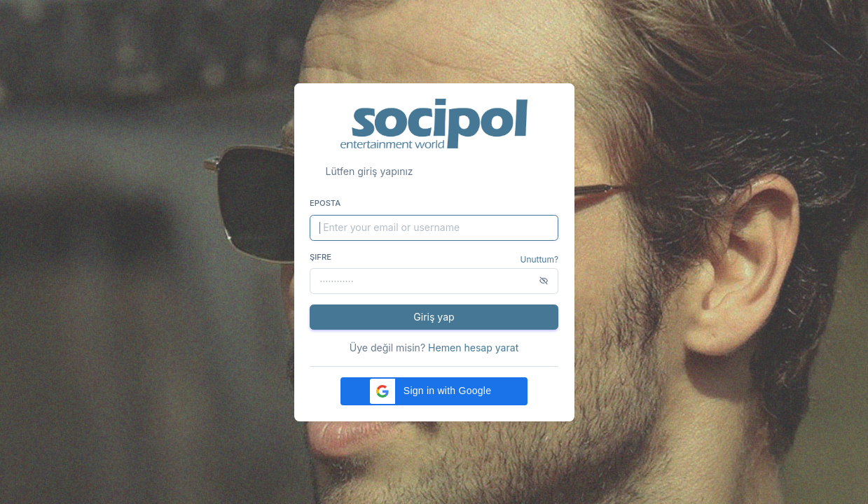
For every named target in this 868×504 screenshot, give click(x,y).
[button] (434, 391)
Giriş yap (434, 317)
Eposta (325, 203)
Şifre (321, 257)
